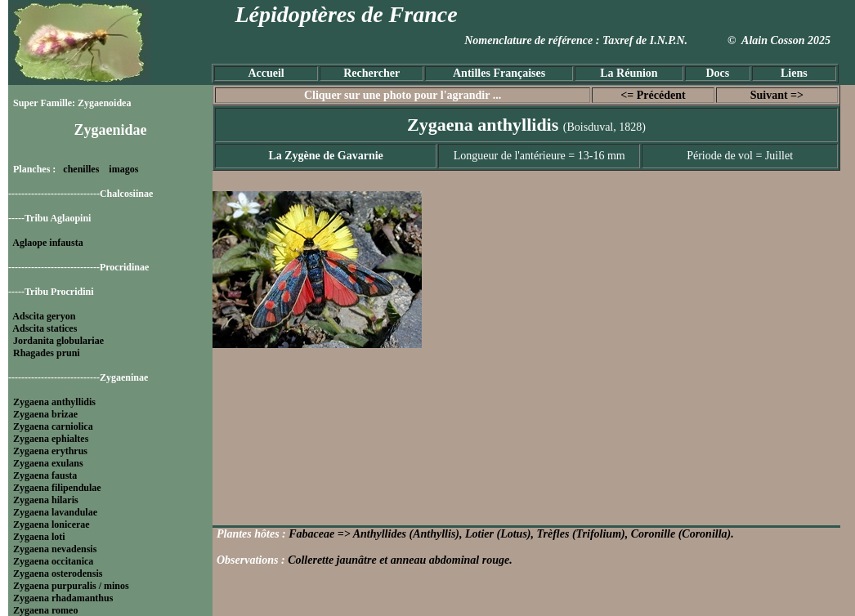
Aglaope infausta (47, 243)
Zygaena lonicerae (51, 524)
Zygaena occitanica (53, 561)
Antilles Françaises (499, 73)
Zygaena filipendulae (57, 488)
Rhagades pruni (47, 353)
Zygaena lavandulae (55, 512)
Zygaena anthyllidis (54, 402)
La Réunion (629, 73)
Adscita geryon (44, 316)
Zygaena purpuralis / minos (71, 586)
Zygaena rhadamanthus (63, 598)
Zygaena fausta (45, 475)
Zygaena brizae (45, 414)
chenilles (81, 169)
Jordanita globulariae (58, 341)
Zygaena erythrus (50, 451)
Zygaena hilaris (46, 500)
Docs (717, 73)
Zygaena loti (39, 537)
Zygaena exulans (48, 463)
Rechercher (372, 73)
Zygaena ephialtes (51, 439)
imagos (123, 169)
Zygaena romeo (45, 610)
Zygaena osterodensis (58, 574)
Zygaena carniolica (53, 426)
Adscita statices (45, 328)
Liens (794, 73)
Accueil (266, 73)
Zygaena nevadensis (55, 549)
